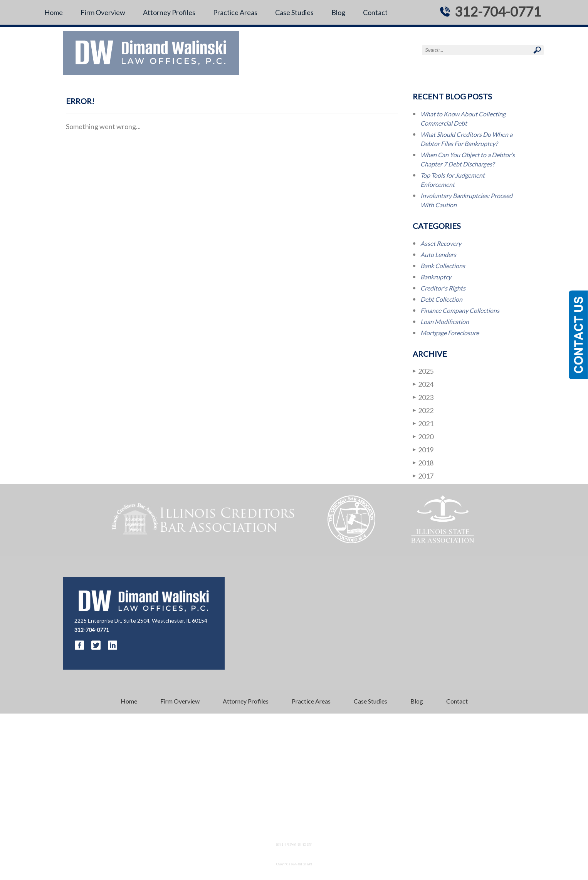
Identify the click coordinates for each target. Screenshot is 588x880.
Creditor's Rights (443, 288)
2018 (423, 463)
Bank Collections (443, 266)
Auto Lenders (438, 254)
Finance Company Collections (460, 310)
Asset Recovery (441, 243)
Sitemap (344, 830)
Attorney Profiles (169, 12)
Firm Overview (103, 12)
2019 (423, 449)
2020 (423, 436)
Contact (375, 12)
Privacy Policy (312, 830)
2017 (423, 476)
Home (54, 12)
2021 (423, 423)
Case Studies (294, 12)
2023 (423, 397)
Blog (338, 12)
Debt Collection (441, 299)
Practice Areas (235, 12)
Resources (248, 830)
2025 (423, 371)
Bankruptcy (436, 277)
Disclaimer (278, 830)
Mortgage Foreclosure (450, 333)
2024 (423, 384)
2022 (423, 410)
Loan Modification (445, 322)
